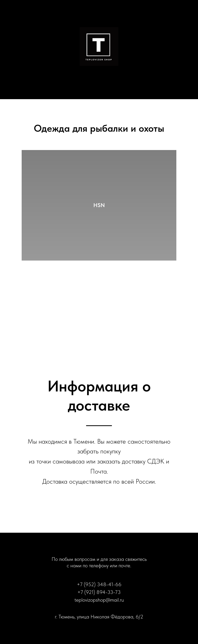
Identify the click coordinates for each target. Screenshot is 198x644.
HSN (99, 205)
